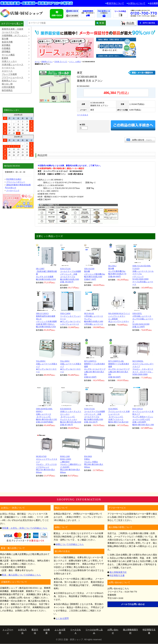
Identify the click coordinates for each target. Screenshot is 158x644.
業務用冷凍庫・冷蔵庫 (16, 29)
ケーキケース (16, 68)
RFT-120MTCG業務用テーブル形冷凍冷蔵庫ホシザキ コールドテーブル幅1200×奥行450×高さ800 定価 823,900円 (95, 369)
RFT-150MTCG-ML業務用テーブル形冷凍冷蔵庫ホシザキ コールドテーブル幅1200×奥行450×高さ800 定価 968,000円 (119, 369)
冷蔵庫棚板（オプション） (16, 35)
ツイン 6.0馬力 (75, 62)
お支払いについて (137, 3)
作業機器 (16, 48)
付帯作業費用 (8, 87)
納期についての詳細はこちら (70, 544)
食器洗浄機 (16, 42)
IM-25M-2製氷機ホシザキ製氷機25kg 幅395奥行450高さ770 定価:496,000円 (117, 271)
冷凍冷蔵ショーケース (16, 65)
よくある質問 (62, 618)
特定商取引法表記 (14, 179)
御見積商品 (7, 90)
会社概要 (154, 3)
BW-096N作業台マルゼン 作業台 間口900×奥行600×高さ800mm (94, 462)
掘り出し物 (7, 84)
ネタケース (16, 71)
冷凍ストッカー (16, 61)
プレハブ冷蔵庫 (16, 74)
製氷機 (16, 39)
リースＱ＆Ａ (83, 115)
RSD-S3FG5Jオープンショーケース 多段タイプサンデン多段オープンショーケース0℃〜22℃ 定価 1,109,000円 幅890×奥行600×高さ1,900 (143, 417)
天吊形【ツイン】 (61, 62)
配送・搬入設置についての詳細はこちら (21, 575)
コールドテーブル (16, 32)
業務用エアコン (16, 81)
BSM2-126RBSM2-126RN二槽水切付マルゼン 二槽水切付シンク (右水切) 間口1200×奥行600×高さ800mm (71, 464)
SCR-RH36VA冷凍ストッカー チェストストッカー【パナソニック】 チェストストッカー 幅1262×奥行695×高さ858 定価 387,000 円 (71, 417)
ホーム (37, 62)
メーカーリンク (13, 191)
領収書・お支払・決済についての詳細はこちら (25, 528)
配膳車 (16, 58)
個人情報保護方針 (118, 572)
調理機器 (16, 52)
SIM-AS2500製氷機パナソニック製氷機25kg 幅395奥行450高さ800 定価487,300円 (95, 274)
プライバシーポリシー (16, 182)
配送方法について (115, 3)
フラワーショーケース (16, 77)
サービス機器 (16, 55)
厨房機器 (16, 45)
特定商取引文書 (117, 575)
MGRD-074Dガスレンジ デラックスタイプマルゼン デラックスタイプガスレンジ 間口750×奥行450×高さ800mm (47, 464)
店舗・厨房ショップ (22, 13)
